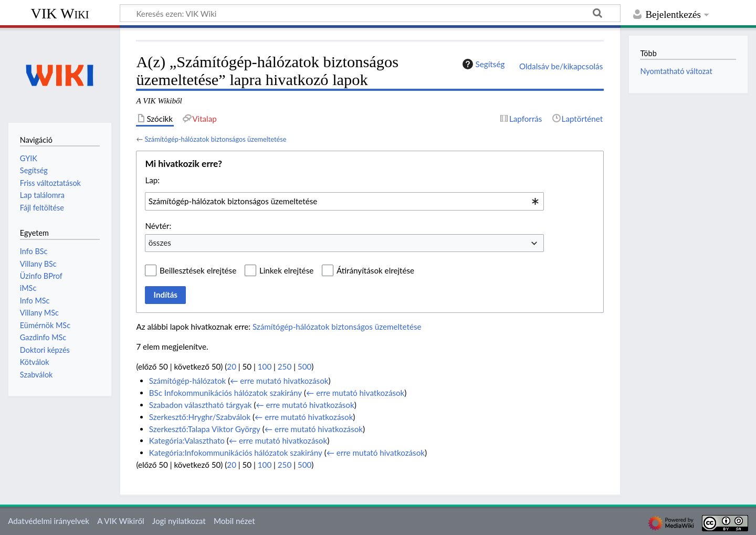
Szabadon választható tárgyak (201, 405)
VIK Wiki (60, 13)
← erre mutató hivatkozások (279, 381)
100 (265, 366)
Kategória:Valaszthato (187, 440)
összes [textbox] (160, 243)
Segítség (482, 64)
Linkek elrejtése (286, 270)
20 (232, 366)
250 (285, 366)
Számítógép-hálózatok (188, 381)
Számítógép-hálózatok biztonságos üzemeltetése (215, 139)
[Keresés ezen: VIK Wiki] (370, 13)
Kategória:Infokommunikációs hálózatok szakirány (236, 453)
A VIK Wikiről (120, 521)
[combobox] (344, 201)
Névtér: (158, 226)
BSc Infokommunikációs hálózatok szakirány (225, 393)
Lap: (152, 180)
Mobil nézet (234, 521)
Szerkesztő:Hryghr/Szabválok (200, 417)
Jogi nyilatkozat (179, 521)
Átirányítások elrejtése (375, 270)
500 (304, 366)
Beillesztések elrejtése (198, 270)
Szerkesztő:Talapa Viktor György (205, 429)
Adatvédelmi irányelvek (49, 521)
